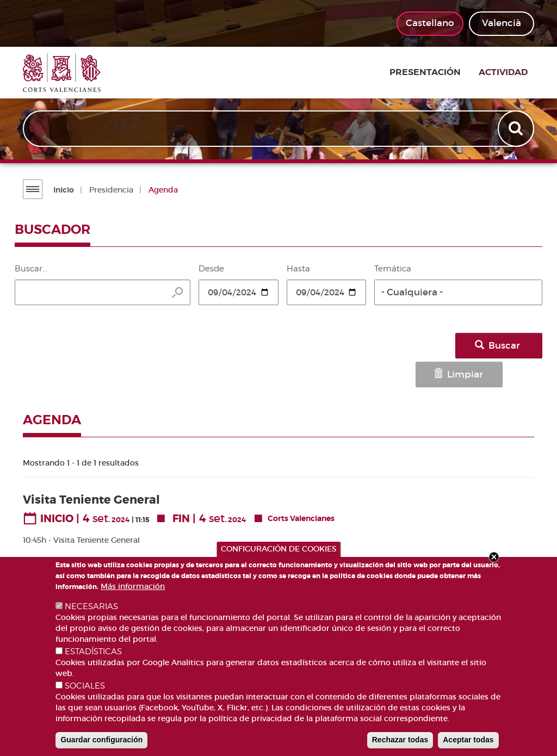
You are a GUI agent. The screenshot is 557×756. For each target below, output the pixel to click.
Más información (133, 586)
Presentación (437, 73)
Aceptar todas (468, 740)
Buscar (506, 346)
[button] (458, 292)
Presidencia (110, 190)
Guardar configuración (101, 740)
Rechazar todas (400, 740)
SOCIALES (85, 686)
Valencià (502, 23)
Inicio (63, 190)
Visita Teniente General (91, 468)
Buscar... (31, 269)
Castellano (430, 23)
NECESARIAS (91, 606)
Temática (393, 269)
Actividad (510, 73)
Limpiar (427, 346)
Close (494, 557)
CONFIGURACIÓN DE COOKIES (279, 549)
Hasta (298, 269)
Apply (516, 129)
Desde (211, 269)
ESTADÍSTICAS (93, 652)
